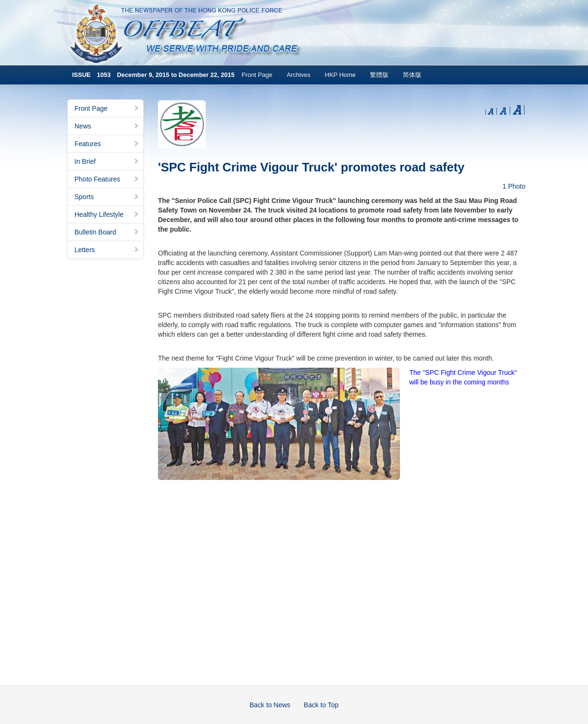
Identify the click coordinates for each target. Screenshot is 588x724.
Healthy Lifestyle (107, 214)
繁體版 (379, 75)
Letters (107, 250)
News (107, 126)
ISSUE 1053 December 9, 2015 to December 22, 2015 (153, 75)
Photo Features (107, 179)
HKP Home (341, 75)
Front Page (257, 75)
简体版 (412, 75)
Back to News (270, 705)
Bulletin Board (107, 232)
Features (107, 144)
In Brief (107, 161)
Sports (107, 197)
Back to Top (321, 705)
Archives (299, 75)
